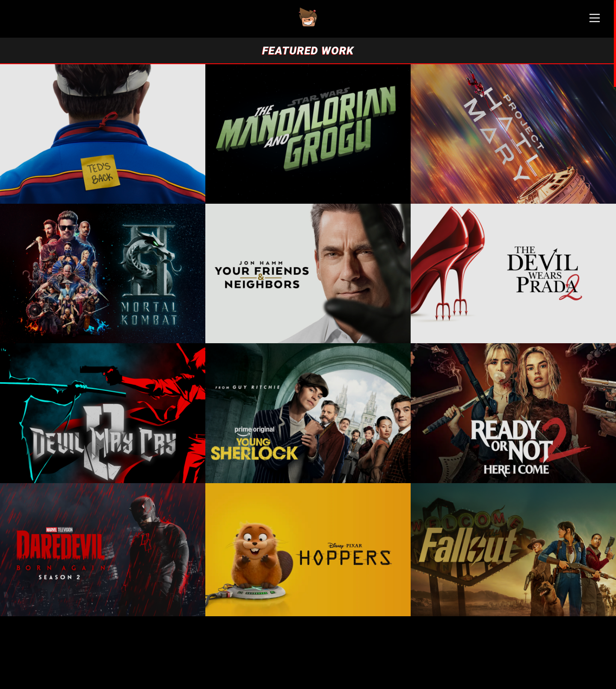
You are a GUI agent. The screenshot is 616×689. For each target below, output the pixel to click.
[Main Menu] (595, 21)
